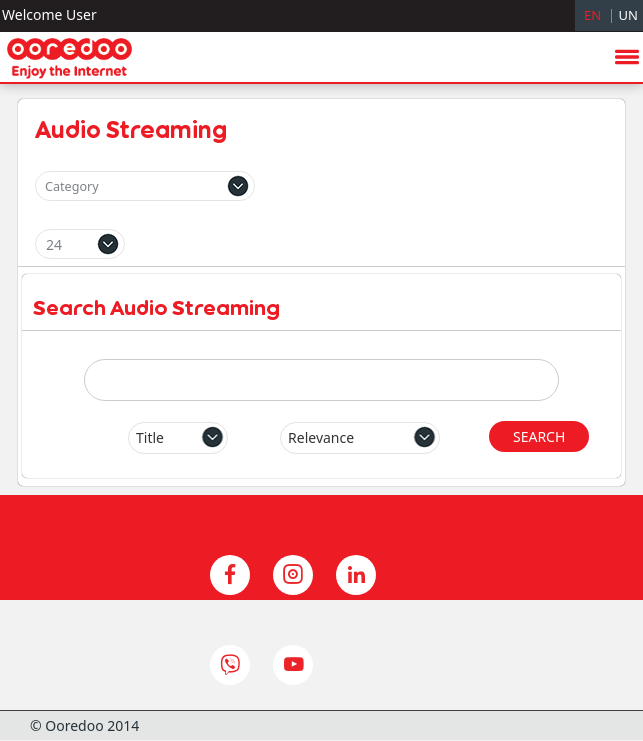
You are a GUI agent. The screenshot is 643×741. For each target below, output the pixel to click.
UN (628, 15)
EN (592, 15)
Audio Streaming (131, 129)
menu (627, 307)
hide (594, 509)
